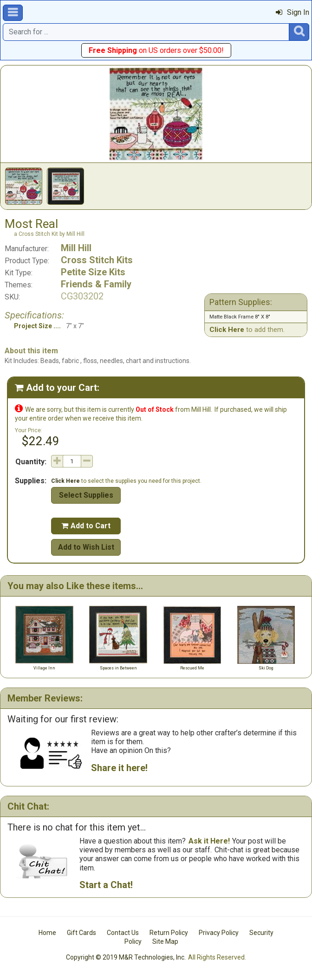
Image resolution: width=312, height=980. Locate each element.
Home (47, 933)
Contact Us (123, 933)
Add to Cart (86, 526)
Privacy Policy (219, 933)
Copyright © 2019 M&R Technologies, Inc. (126, 957)
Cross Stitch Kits (97, 260)
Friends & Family (96, 284)
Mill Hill (76, 248)
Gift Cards (81, 933)
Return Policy (169, 933)
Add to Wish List (86, 547)
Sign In (292, 12)
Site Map (165, 941)
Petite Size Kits (93, 272)
